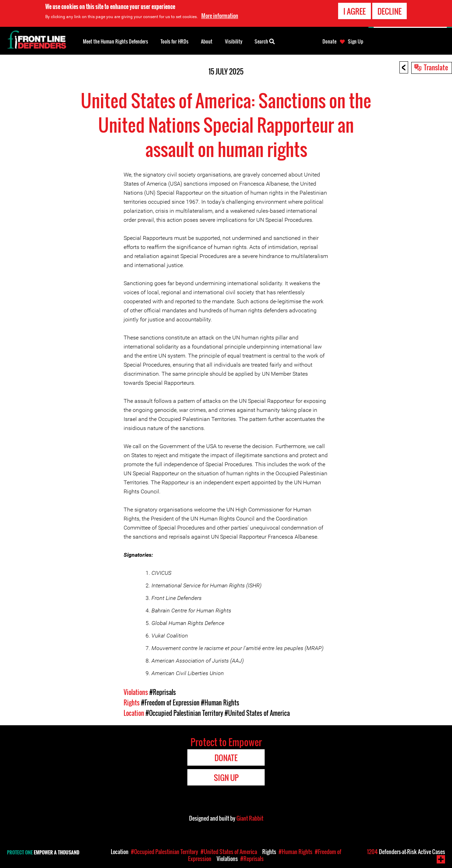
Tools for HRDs (174, 41)
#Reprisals (163, 692)
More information (220, 16)
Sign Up (356, 41)
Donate (329, 41)
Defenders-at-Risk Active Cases (406, 852)
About (207, 41)
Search (265, 41)
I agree (354, 11)
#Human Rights (220, 703)
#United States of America (257, 713)
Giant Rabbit (250, 818)
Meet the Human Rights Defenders (115, 41)
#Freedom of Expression (170, 703)
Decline (389, 11)
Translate (436, 67)
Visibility (234, 41)
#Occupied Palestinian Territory (184, 713)
